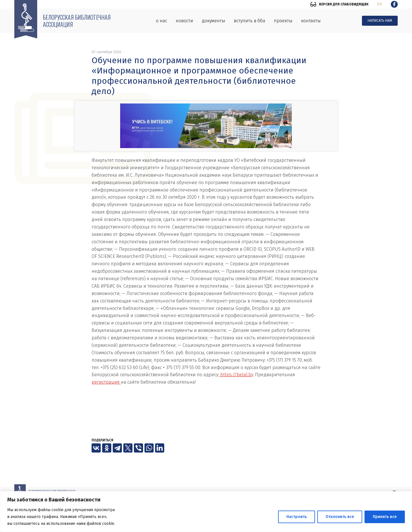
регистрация (106, 382)
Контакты (311, 21)
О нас (162, 21)
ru (380, 4)
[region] (206, 512)
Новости (184, 21)
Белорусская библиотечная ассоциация (77, 21)
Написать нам (380, 21)
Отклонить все (340, 517)
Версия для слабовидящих (344, 4)
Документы (213, 21)
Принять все (385, 517)
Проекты (283, 21)
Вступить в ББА (249, 21)
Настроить (297, 517)
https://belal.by (236, 375)
